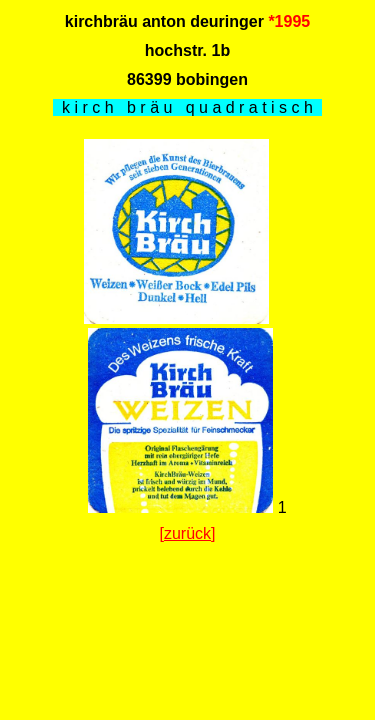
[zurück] (187, 533)
